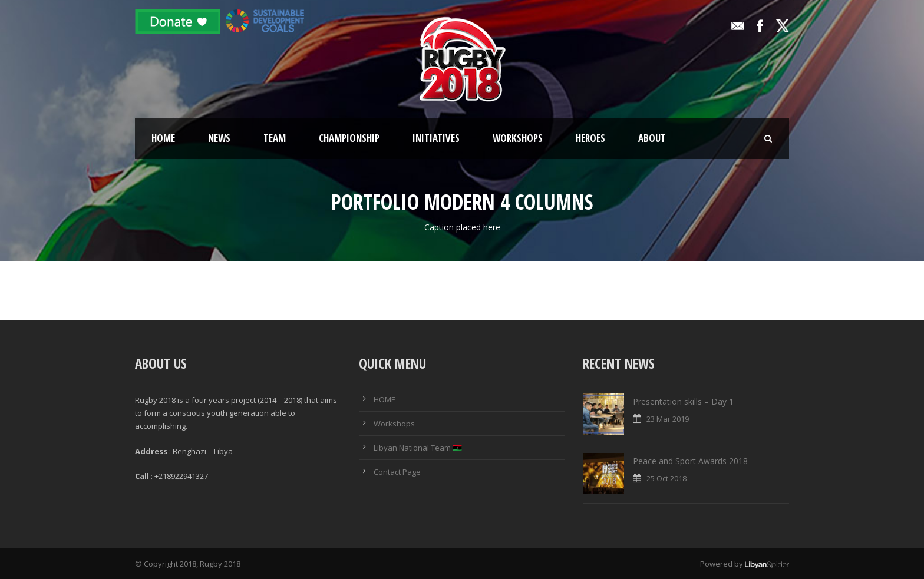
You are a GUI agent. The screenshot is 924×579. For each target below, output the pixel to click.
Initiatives (436, 138)
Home (163, 138)
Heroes (590, 138)
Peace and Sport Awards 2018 (690, 461)
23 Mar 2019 (668, 419)
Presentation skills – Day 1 (683, 401)
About (652, 138)
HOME (385, 399)
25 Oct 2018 (666, 478)
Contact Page (397, 472)
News (219, 138)
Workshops (518, 138)
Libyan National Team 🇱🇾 (418, 448)
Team (275, 138)
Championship (349, 138)
